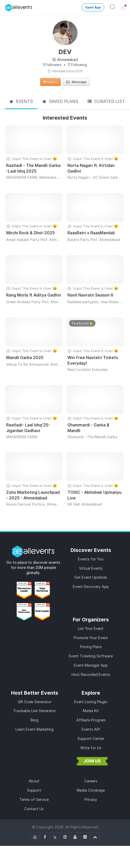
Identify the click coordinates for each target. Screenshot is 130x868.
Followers (52, 65)
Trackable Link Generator (35, 711)
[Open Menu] (123, 7)
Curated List (106, 101)
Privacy (91, 799)
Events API (91, 729)
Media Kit (91, 711)
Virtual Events (91, 568)
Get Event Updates (91, 577)
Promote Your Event (91, 638)
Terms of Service (34, 799)
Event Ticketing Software (91, 656)
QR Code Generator (35, 702)
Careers (91, 781)
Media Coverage (91, 790)
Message (76, 82)
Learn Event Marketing (34, 729)
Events (21, 101)
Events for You (91, 559)
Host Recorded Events (91, 674)
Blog (34, 720)
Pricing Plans (91, 647)
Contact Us (34, 809)
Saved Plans (60, 101)
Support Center (91, 739)
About (34, 781)
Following (77, 65)
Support (34, 790)
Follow (50, 82)
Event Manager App (91, 665)
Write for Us (91, 748)
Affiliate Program (91, 720)
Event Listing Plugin (91, 702)
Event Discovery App (91, 587)
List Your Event (91, 628)
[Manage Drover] (6, 6)
